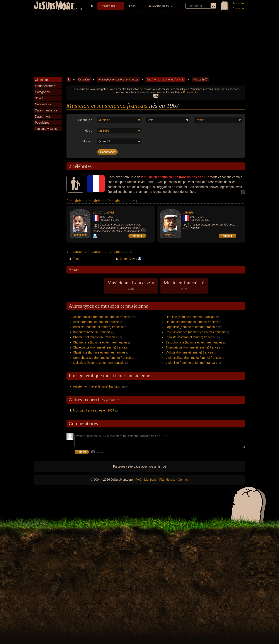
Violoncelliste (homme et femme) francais (194, 358)
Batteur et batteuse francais (92, 332)
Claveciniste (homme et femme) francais (100, 347)
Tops (132, 6)
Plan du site (167, 480)
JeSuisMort (54, 6)
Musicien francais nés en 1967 (94, 410)
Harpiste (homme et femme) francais (190, 317)
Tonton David (103, 212)
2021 (111, 217)
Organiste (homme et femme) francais (191, 327)
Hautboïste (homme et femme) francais (192, 322)
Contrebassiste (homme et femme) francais (102, 358)
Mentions (150, 480)
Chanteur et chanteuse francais (94, 337)
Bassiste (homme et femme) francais (98, 327)
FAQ (138, 480)
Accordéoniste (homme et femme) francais (102, 317)
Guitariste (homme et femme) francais (99, 363)
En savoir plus (191, 92)
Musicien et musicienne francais (165, 80)
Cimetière (109, 6)
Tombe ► (137, 236)
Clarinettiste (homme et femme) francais (100, 342)
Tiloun (188, 212)
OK (156, 96)
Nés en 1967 (200, 80)
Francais (105, 220)
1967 (103, 217)
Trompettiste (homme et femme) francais (193, 347)
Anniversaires (159, 6)
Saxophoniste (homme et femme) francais (194, 342)
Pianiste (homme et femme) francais (190, 337)
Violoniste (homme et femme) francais (191, 363)
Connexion (239, 9)
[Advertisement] (139, 44)
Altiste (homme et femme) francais (96, 322)
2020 (201, 217)
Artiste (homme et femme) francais (118, 80)
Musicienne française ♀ (131, 285)
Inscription (239, 3)
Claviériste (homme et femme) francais (99, 352)
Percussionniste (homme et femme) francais (196, 332)
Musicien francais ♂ (184, 285)
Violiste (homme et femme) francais (190, 352)
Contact (183, 480)
